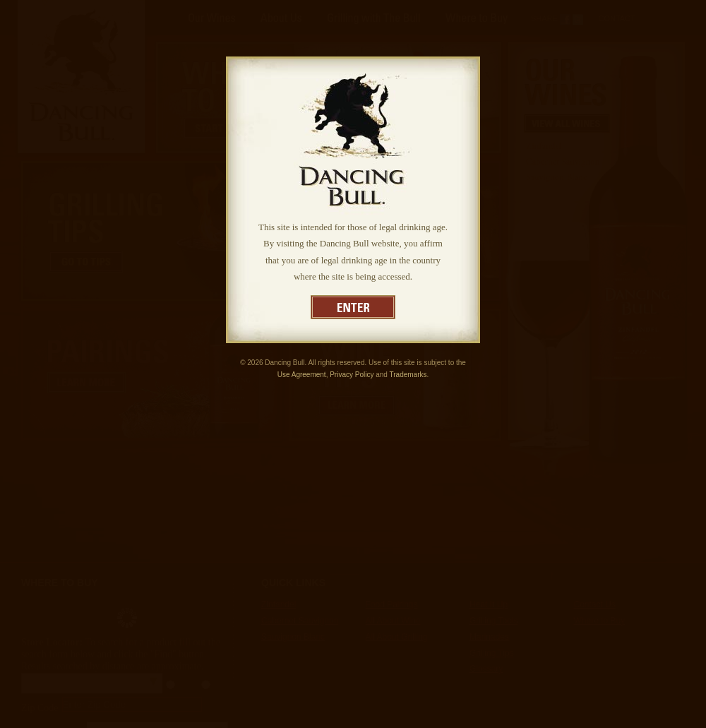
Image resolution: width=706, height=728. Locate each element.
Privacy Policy (352, 375)
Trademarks (408, 375)
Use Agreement (302, 375)
